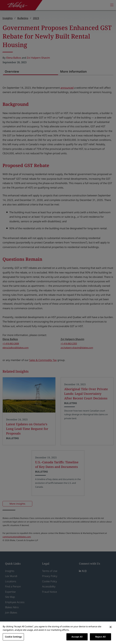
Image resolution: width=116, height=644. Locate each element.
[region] (58, 633)
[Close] (111, 627)
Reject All (100, 637)
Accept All (77, 637)
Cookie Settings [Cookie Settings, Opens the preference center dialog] (13, 637)
